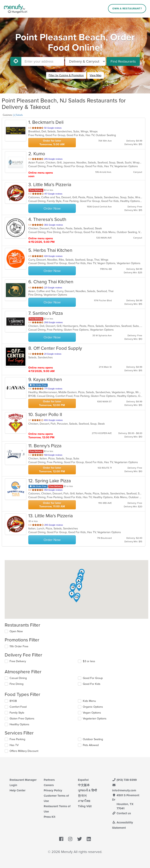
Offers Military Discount (24, 751)
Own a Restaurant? (127, 9)
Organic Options (93, 707)
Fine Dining (17, 684)
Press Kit (50, 817)
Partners (49, 780)
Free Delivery (18, 661)
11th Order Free (19, 646)
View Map (96, 75)
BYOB (13, 701)
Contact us (121, 813)
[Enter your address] (43, 61)
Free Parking (17, 739)
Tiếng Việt (85, 806)
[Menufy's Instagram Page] (70, 839)
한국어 (82, 796)
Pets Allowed (91, 745)
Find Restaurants (123, 61)
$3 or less (89, 661)
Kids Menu (89, 701)
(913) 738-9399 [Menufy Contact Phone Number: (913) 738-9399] (124, 780)
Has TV (14, 745)
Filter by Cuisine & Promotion (66, 75)
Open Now (16, 631)
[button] (79, 587)
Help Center (17, 790)
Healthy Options (19, 724)
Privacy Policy (53, 790)
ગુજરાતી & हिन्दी (87, 790)
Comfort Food (18, 707)
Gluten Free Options (22, 719)
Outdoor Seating (93, 739)
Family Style (17, 713)
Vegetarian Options (95, 719)
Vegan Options (92, 713)
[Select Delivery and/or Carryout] (85, 61)
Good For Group (93, 678)
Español (83, 780)
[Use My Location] (16, 61)
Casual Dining (18, 678)
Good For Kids (92, 684)
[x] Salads (18, 115)
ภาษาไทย (84, 801)
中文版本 (84, 785)
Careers (49, 785)
